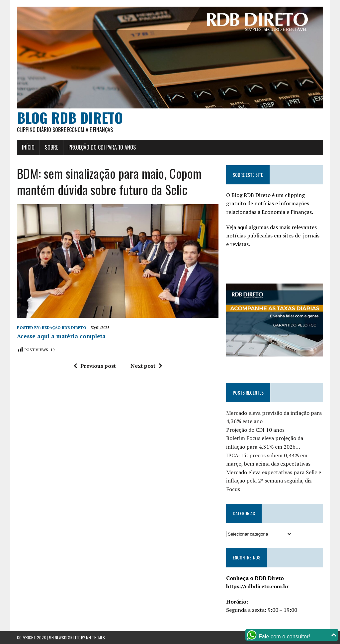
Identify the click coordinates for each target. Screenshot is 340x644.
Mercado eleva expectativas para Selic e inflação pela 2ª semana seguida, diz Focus (274, 481)
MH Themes (95, 638)
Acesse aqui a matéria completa (61, 336)
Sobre (51, 147)
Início (28, 147)
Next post (146, 366)
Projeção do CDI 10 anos (255, 430)
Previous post (95, 366)
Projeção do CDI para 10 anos (102, 147)
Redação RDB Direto (64, 327)
